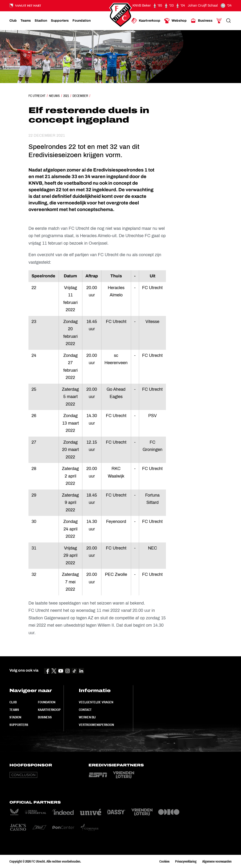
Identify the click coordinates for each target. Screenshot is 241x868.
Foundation (47, 702)
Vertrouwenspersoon (96, 725)
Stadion (15, 717)
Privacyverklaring (186, 861)
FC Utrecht (37, 96)
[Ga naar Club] (13, 21)
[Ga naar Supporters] (60, 21)
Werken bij (87, 717)
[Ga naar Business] (201, 21)
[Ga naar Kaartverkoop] (146, 21)
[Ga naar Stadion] (41, 21)
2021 (66, 96)
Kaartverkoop (49, 710)
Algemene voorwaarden (217, 861)
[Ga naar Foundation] (82, 21)
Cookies (164, 861)
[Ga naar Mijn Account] (219, 21)
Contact (85, 710)
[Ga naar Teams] (26, 21)
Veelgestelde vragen (96, 702)
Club (13, 702)
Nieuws (54, 96)
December (80, 96)
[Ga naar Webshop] (175, 21)
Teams (14, 710)
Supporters (19, 725)
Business (45, 717)
